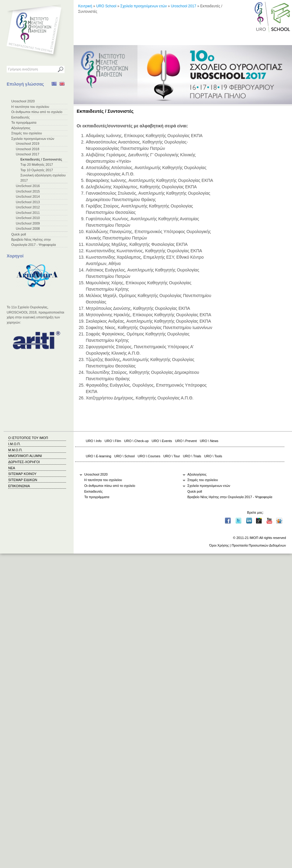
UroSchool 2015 (28, 191)
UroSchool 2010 (28, 218)
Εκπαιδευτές (21, 117)
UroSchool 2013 (28, 202)
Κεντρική (85, 6)
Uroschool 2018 (28, 149)
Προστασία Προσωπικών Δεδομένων (259, 545)
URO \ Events (162, 441)
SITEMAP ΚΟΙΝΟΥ (22, 474)
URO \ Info (94, 441)
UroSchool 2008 (28, 229)
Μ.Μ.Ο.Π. (15, 450)
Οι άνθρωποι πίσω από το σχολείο (37, 112)
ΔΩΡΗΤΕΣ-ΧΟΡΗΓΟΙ (24, 462)
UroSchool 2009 (28, 223)
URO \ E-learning (99, 456)
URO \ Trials (192, 456)
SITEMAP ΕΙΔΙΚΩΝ (23, 480)
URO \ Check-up (136, 441)
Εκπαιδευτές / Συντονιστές (41, 159)
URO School (106, 6)
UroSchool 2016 (28, 186)
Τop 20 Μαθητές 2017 (37, 165)
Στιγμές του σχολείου (27, 133)
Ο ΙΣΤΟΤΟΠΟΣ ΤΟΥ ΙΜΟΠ (28, 438)
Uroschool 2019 (28, 143)
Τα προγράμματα (24, 122)
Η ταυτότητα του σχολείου (30, 107)
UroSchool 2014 (28, 197)
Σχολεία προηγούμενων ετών (33, 139)
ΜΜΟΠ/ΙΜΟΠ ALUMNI (25, 456)
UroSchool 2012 (28, 207)
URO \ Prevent (186, 441)
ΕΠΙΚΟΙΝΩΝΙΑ (19, 486)
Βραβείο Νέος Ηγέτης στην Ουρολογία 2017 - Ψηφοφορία (230, 497)
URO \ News (209, 441)
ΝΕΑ (12, 468)
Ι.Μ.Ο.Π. (14, 444)
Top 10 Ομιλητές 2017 (37, 170)
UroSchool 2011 (28, 213)
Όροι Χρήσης (219, 545)
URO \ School (125, 456)
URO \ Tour (172, 456)
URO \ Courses (149, 456)
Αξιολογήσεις (21, 128)
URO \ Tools (213, 456)
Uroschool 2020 (23, 101)
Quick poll (19, 234)
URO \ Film (113, 441)
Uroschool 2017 (28, 154)
